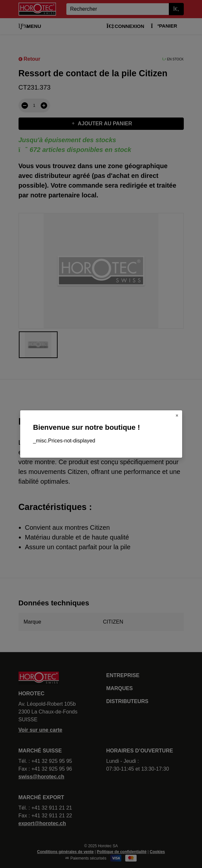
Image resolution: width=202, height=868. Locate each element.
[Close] (177, 415)
